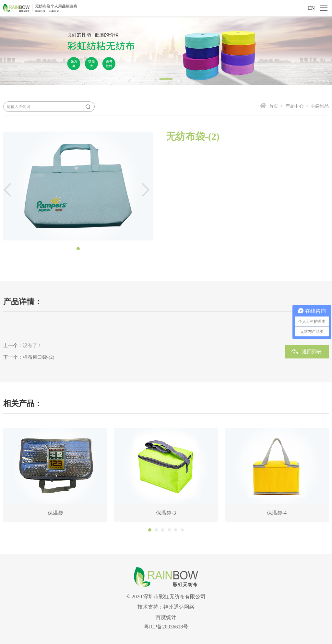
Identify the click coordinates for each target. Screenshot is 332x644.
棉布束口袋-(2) (39, 357)
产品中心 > (296, 106)
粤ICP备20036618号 (166, 627)
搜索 (88, 107)
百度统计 (166, 617)
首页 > (276, 106)
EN (311, 8)
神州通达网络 (179, 607)
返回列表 (312, 352)
